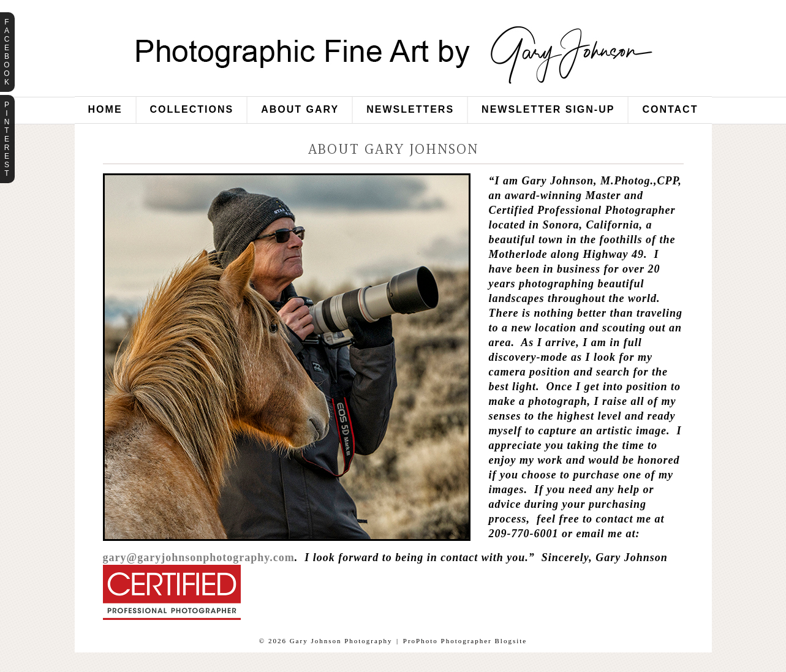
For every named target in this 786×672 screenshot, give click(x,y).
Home (105, 110)
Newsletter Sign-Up (548, 110)
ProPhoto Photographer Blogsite (465, 641)
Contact (670, 110)
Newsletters (410, 110)
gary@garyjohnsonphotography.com (199, 557)
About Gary (300, 110)
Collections (192, 110)
